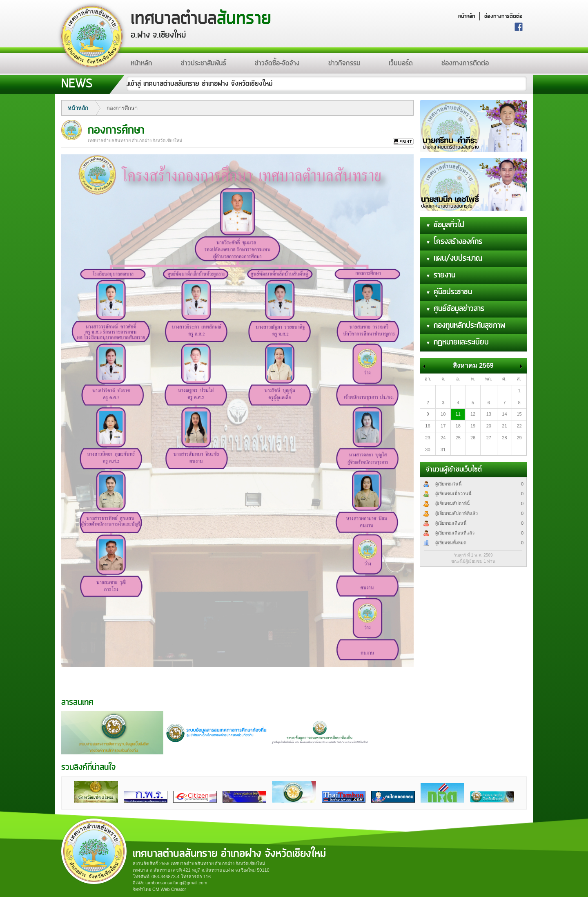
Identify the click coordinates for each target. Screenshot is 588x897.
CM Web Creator (169, 889)
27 (489, 438)
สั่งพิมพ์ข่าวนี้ (403, 142)
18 (458, 426)
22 (519, 426)
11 (458, 414)
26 (473, 438)
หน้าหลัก (467, 16)
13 (489, 414)
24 (443, 438)
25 (458, 438)
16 (428, 426)
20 (489, 426)
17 (443, 426)
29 (519, 438)
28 (504, 438)
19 (473, 426)
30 (428, 450)
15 (519, 414)
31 (443, 450)
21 (504, 426)
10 (443, 414)
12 (473, 414)
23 (428, 438)
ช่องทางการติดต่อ (503, 16)
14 (504, 414)
